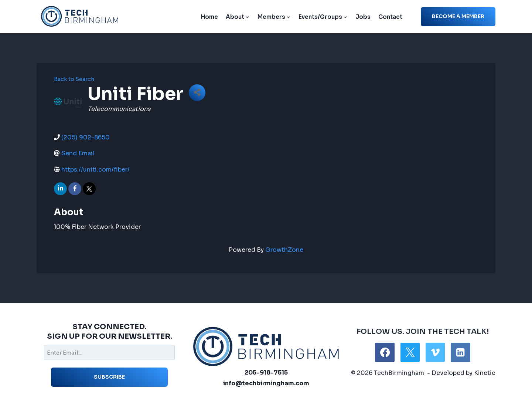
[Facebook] (385, 352)
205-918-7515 (266, 373)
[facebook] (75, 189)
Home (209, 17)
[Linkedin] (460, 352)
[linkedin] (60, 189)
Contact (390, 17)
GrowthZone (284, 250)
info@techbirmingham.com (266, 383)
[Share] (197, 93)
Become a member (458, 16)
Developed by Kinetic (463, 373)
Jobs (363, 17)
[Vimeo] (435, 352)
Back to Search (74, 79)
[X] (410, 352)
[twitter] (89, 189)
